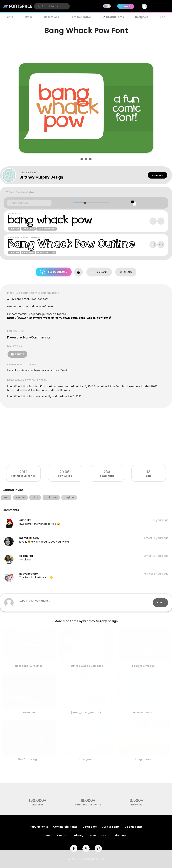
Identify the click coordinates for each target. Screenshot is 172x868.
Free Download (54, 272)
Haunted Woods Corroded (86, 666)
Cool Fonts (90, 827)
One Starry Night (29, 759)
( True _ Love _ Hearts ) (86, 713)
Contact (158, 175)
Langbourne (143, 759)
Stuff (163, 17)
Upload (126, 6)
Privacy (78, 835)
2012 (23, 472)
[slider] (85, 203)
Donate (17, 354)
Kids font (46, 386)
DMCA (105, 835)
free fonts (38, 805)
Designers (142, 17)
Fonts (9, 17)
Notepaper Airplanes (29, 666)
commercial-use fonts (88, 805)
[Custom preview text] (29, 203)
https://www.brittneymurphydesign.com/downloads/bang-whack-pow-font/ (59, 318)
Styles (29, 17)
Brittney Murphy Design (41, 177)
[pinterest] (98, 849)
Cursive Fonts (111, 827)
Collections (51, 17)
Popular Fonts (39, 827)
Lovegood (86, 759)
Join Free (161, 6)
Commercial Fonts (65, 827)
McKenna (29, 713)
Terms (92, 835)
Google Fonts (134, 827)
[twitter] (86, 849)
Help (49, 835)
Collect (99, 272)
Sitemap (120, 835)
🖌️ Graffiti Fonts (113, 17)
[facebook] (74, 849)
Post (160, 603)
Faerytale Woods (143, 666)
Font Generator (81, 17)
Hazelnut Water (143, 713)
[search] (52, 6)
